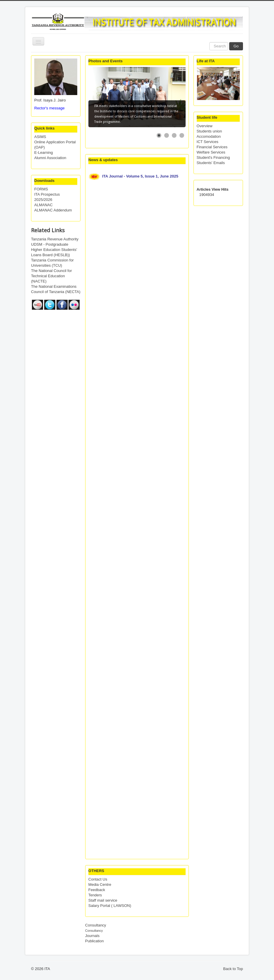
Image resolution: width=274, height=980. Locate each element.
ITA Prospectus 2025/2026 (47, 197)
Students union (209, 131)
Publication (95, 941)
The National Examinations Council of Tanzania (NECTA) (56, 289)
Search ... (209, 42)
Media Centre (100, 885)
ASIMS (40, 137)
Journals (92, 936)
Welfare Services (211, 152)
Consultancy (96, 925)
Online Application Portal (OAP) (55, 145)
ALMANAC (43, 205)
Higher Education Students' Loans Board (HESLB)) (54, 252)
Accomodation (209, 136)
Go (236, 46)
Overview (205, 126)
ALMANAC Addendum (53, 210)
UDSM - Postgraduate (50, 244)
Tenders (95, 895)
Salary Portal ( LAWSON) (110, 906)
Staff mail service (103, 900)
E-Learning (44, 153)
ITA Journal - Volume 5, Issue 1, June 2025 (141, 176)
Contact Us (98, 879)
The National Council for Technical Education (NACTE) (51, 276)
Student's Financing (213, 157)
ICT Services (208, 142)
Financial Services (212, 147)
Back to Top (233, 969)
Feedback (97, 890)
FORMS (41, 189)
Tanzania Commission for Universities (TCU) (52, 263)
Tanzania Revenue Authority (55, 239)
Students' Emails (211, 163)
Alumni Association (50, 158)
